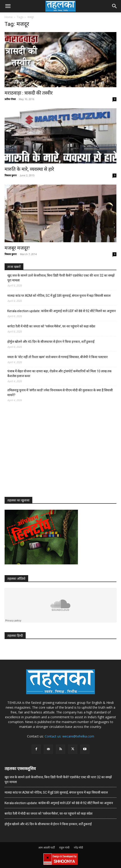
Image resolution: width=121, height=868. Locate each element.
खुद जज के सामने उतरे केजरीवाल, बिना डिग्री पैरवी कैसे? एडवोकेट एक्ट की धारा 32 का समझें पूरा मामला (61, 278)
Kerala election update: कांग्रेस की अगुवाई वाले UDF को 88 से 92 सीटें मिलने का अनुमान (62, 311)
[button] (8, 6)
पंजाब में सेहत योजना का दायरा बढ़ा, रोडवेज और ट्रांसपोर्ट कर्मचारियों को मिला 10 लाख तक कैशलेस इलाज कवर (59, 374)
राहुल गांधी (64, 848)
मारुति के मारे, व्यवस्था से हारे (29, 169)
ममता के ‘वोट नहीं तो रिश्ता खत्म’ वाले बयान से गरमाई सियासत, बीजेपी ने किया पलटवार (58, 357)
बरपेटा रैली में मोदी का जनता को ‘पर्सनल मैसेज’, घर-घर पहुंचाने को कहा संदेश (51, 326)
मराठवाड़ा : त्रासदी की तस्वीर (29, 93)
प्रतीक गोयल (10, 99)
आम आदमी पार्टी (47, 848)
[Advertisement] (39, 454)
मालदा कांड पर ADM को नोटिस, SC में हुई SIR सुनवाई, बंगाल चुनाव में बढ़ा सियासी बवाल (59, 296)
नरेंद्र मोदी (78, 848)
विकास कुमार (11, 175)
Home (9, 17)
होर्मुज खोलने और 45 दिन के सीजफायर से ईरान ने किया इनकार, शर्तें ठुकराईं (51, 342)
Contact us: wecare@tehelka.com (69, 736)
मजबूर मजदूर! (17, 248)
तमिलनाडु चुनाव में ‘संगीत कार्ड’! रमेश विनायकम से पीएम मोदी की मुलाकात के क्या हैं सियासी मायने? (60, 393)
